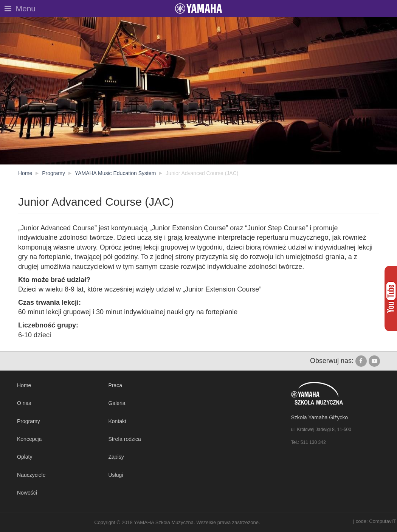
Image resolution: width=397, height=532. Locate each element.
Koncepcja (29, 439)
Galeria (117, 403)
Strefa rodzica (125, 439)
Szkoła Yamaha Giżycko (319, 417)
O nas (24, 403)
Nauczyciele (31, 475)
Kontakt (117, 421)
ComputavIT (382, 521)
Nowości (27, 493)
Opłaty (25, 457)
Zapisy (116, 457)
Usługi (116, 475)
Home (24, 385)
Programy (29, 421)
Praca (116, 385)
